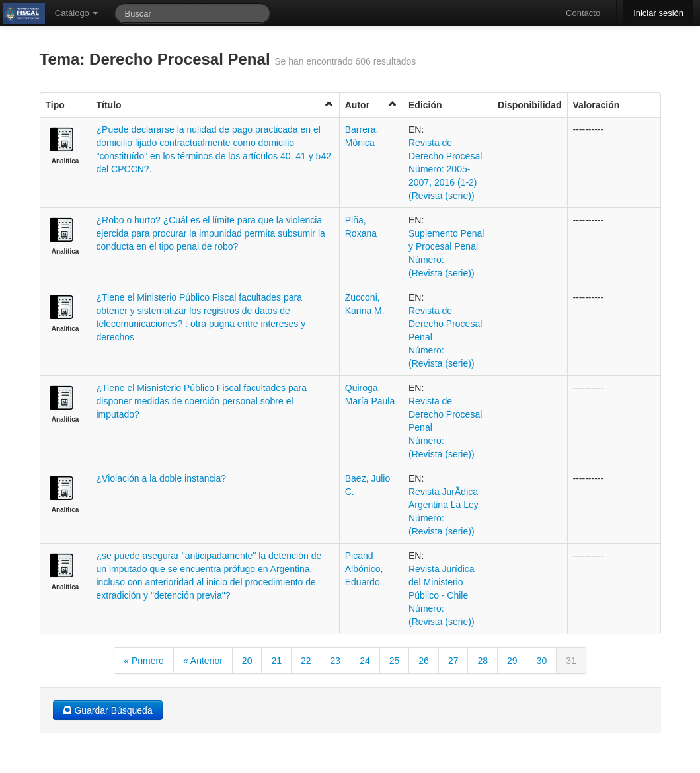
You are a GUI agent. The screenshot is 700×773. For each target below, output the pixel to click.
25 (395, 661)
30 (542, 661)
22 (306, 661)
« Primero (144, 661)
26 (424, 661)
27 (453, 661)
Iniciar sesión (658, 13)
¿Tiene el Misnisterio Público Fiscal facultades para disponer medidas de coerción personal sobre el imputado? (202, 401)
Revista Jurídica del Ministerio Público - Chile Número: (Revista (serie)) (442, 595)
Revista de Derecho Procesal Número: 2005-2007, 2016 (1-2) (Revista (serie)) (445, 169)
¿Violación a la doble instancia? (162, 478)
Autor (371, 105)
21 (276, 661)
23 (336, 661)
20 (247, 661)
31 (571, 661)
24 (365, 661)
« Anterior (203, 661)
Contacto (583, 13)
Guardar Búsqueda (108, 710)
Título (215, 105)
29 (512, 661)
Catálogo (77, 13)
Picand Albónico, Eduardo (364, 569)
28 (483, 661)
